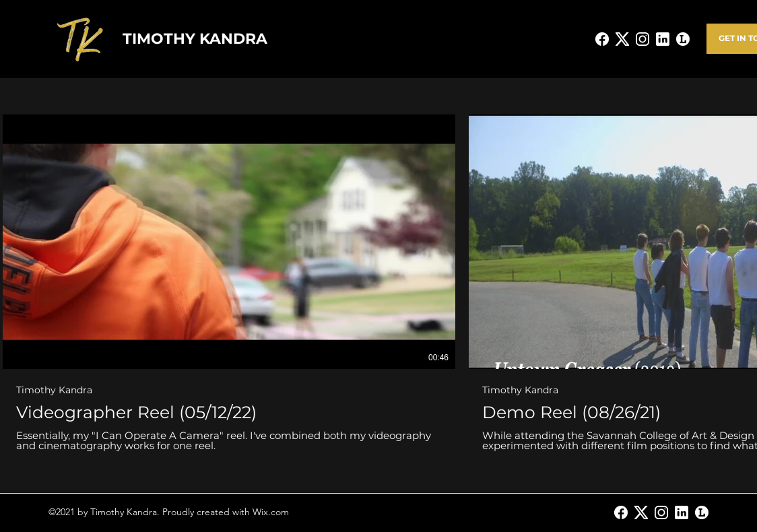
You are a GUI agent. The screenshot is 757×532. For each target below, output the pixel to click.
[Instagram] (661, 512)
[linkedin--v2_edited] (663, 39)
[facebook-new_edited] (602, 39)
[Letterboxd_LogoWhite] (683, 39)
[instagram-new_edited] (643, 39)
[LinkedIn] (682, 512)
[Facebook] (621, 512)
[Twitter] (641, 512)
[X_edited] (622, 39)
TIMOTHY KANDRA (195, 39)
